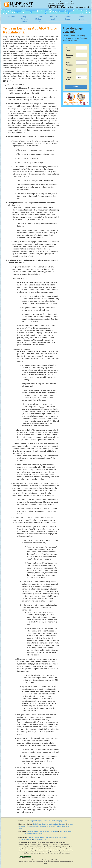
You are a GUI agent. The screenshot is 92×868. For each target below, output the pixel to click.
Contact (36, 838)
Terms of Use (56, 838)
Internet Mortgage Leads (39, 19)
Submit (76, 87)
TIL (45, 840)
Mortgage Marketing (33, 826)
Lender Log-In (81, 18)
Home (31, 838)
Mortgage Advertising (47, 826)
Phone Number (69, 71)
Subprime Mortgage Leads (38, 821)
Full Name (68, 49)
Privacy (49, 838)
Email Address (69, 64)
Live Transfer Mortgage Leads (57, 821)
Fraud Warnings (38, 840)
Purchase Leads (53, 18)
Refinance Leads (68, 18)
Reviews (43, 838)
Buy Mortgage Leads (25, 19)
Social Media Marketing (40, 824)
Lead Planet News (65, 831)
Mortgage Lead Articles (51, 831)
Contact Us (11, 17)
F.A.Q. (20, 833)
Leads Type (68, 79)
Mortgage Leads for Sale (34, 831)
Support (29, 840)
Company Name (70, 56)
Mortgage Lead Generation (57, 824)
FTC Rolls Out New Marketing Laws (35, 833)
